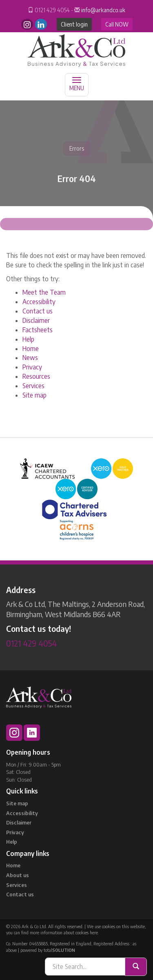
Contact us (38, 311)
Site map (34, 395)
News (30, 358)
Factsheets (38, 330)
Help (28, 339)
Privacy (32, 367)
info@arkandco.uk (103, 10)
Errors (77, 148)
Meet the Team (44, 292)
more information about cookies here (64, 932)
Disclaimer (36, 320)
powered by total (48, 950)
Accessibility (39, 302)
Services (33, 386)
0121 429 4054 (31, 643)
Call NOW (117, 24)
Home (31, 349)
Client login (74, 24)
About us (18, 875)
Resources (36, 376)
